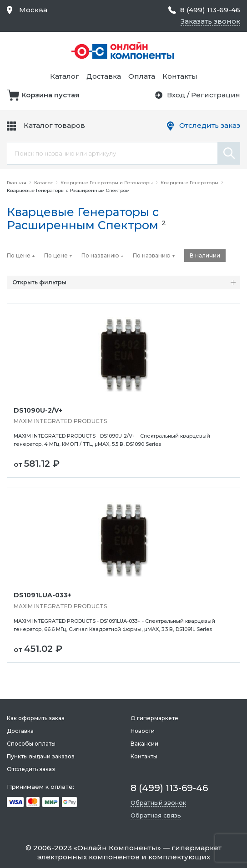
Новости (143, 731)
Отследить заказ (210, 125)
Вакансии (144, 744)
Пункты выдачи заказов (41, 756)
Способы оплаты (31, 744)
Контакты (180, 76)
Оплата (142, 76)
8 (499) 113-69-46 (210, 10)
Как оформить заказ (36, 718)
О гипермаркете (154, 718)
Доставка (104, 76)
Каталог (65, 76)
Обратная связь (156, 815)
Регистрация (216, 95)
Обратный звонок (158, 802)
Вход (176, 95)
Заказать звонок (210, 21)
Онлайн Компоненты (117, 848)
